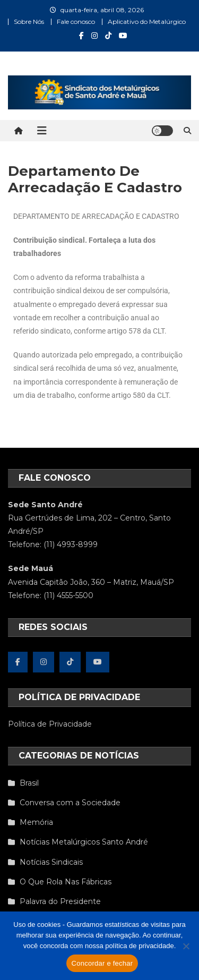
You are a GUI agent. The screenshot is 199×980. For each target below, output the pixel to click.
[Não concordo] (186, 946)
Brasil (29, 783)
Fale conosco (76, 22)
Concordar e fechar (102, 963)
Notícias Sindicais (51, 862)
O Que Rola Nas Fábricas (66, 882)
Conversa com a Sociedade (70, 803)
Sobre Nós (29, 22)
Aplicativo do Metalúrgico (147, 22)
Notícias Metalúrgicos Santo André (84, 842)
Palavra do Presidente (60, 901)
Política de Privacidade (50, 724)
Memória (36, 822)
